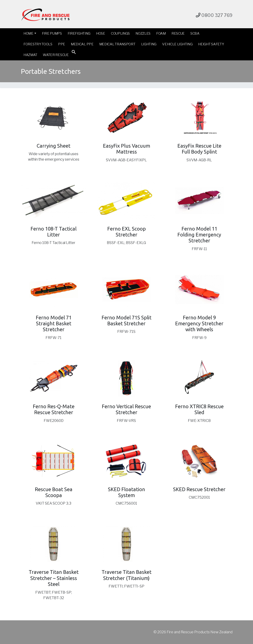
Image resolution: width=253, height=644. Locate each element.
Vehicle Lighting (177, 44)
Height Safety (211, 44)
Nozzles (143, 33)
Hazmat (30, 55)
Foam (161, 33)
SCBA (195, 33)
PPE (62, 44)
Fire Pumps (52, 33)
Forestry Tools (38, 44)
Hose (101, 33)
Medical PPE (82, 44)
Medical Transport (117, 44)
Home (28, 33)
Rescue (178, 33)
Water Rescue (56, 55)
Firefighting (79, 33)
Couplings (120, 33)
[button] (74, 53)
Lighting (149, 44)
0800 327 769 (214, 15)
